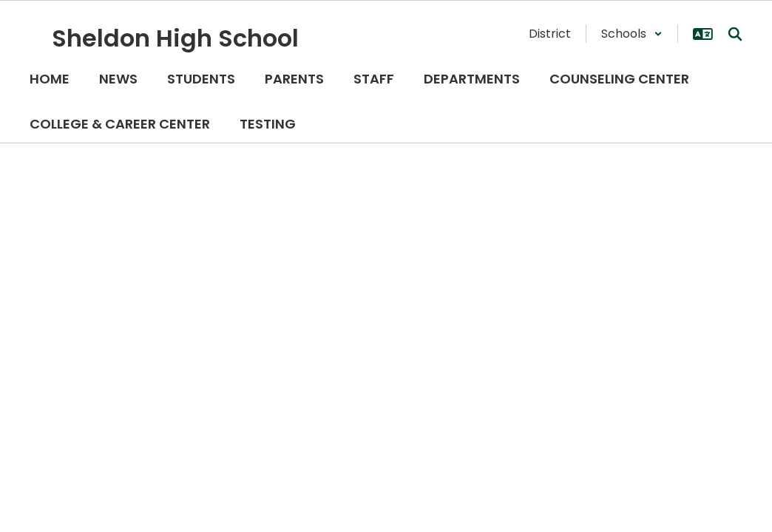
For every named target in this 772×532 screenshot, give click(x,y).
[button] (632, 34)
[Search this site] (735, 34)
